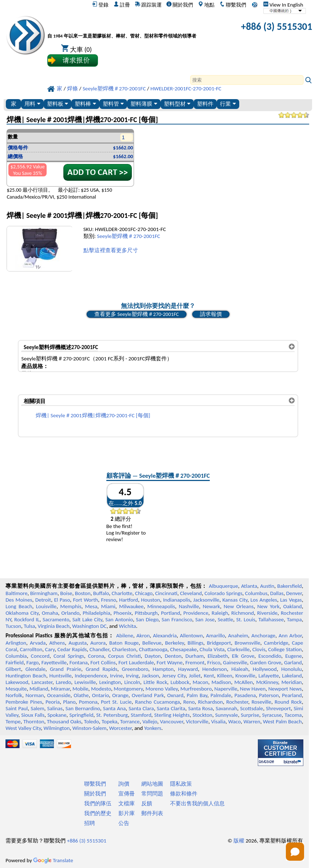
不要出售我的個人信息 (197, 804)
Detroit (43, 600)
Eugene (294, 656)
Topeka (110, 722)
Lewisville (85, 682)
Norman (35, 695)
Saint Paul (17, 708)
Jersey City (174, 676)
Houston (150, 600)
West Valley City (23, 728)
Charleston (124, 649)
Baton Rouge (124, 643)
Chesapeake (184, 649)
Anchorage (263, 636)
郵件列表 (152, 813)
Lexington (110, 682)
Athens (57, 643)
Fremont (195, 662)
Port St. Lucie (116, 702)
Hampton (163, 669)
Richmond (243, 613)
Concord (40, 656)
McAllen (244, 682)
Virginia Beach (54, 626)
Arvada (38, 643)
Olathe (81, 695)
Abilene (125, 636)
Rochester (237, 702)
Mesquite (16, 689)
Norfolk (14, 695)
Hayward (188, 669)
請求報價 (211, 314)
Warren (252, 722)
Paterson (269, 695)
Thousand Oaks (64, 722)
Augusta (78, 643)
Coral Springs (69, 656)
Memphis (71, 606)
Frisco (214, 662)
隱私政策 (181, 784)
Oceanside (59, 695)
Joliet (195, 676)
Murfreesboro (196, 689)
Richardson (210, 702)
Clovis (259, 649)
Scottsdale (251, 708)
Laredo (63, 682)
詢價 (124, 784)
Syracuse (272, 715)
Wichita (128, 626)
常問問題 (152, 794)
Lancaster (42, 682)
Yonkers (153, 728)
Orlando (70, 613)
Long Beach (19, 606)
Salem (37, 708)
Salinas (55, 708)
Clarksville (239, 649)
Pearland (292, 695)
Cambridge (276, 643)
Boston (83, 593)
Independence (91, 676)
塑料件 (205, 104)
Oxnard (175, 695)
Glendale (36, 669)
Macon (200, 682)
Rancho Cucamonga (157, 702)
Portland (171, 613)
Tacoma (293, 715)
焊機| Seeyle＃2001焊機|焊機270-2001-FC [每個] (93, 415)
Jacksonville (206, 600)
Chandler (99, 649)
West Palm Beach (282, 722)
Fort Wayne (170, 662)
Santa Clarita (171, 708)
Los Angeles (264, 600)
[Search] (247, 80)
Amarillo (216, 636)
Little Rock (155, 682)
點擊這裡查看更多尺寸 (111, 250)
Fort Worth (85, 600)
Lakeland (292, 676)
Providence (196, 613)
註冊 (122, 5)
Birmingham (44, 593)
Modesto (101, 689)
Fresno (108, 600)
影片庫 (127, 813)
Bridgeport (219, 643)
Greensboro (135, 669)
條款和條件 (184, 794)
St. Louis (246, 619)
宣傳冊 (127, 794)
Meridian (292, 682)
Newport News (285, 689)
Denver (294, 593)
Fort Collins (103, 662)
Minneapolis (161, 606)
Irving (132, 676)
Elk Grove (243, 656)
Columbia (16, 656)
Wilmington (56, 728)
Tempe (13, 722)
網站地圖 (152, 784)
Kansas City (235, 600)
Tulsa (29, 626)
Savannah (226, 708)
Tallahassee (271, 619)
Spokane (57, 715)
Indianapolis (177, 600)
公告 (124, 823)
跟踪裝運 (148, 5)
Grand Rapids (101, 669)
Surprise (250, 715)
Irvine (116, 676)
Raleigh (220, 613)
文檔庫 (127, 804)
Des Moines (19, 600)
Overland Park (148, 695)
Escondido (270, 656)
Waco (235, 722)
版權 (239, 841)
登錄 (100, 5)
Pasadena (245, 695)
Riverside (267, 613)
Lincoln (132, 682)
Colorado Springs (224, 593)
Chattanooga (153, 649)
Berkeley (174, 643)
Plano (69, 702)
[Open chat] (295, 852)
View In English (283, 5)
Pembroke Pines (24, 702)
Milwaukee (131, 606)
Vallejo (150, 722)
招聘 (90, 823)
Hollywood (265, 669)
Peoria (53, 702)
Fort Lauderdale (136, 662)
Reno (189, 702)
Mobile (80, 689)
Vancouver (172, 722)
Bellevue (152, 643)
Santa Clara (141, 708)
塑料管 (113, 104)
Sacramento (56, 619)
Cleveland (191, 593)
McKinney (267, 682)
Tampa (294, 619)
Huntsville (61, 676)
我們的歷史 (98, 813)
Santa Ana (114, 708)
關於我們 (180, 5)
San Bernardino (83, 708)
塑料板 (58, 104)
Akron (143, 636)
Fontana (79, 662)
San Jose (205, 619)
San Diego (147, 619)
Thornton (34, 722)
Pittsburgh (146, 613)
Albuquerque (224, 586)
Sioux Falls (33, 715)
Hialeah (240, 669)
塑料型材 (177, 104)
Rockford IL (27, 619)
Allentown (191, 636)
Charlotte (122, 593)
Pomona (88, 702)
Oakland (293, 606)
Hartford (129, 600)
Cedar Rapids (72, 649)
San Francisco (177, 619)
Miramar (60, 689)
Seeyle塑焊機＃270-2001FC (128, 236)
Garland (293, 662)
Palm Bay (197, 695)
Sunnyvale (227, 715)
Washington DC (89, 626)
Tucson (13, 626)
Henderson (215, 669)
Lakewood (17, 682)
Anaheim (238, 636)
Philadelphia (97, 613)
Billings (195, 643)
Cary (50, 649)
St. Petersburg (112, 715)
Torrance (130, 722)
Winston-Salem (90, 728)
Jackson (150, 676)
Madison (221, 682)
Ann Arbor (290, 636)
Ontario (101, 695)
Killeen (225, 676)
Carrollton (31, 649)
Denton (173, 656)
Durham (194, 656)
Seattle (225, 619)
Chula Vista (212, 649)
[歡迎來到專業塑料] (122, 28)
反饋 (147, 804)
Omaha (50, 613)
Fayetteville (54, 662)
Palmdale (221, 695)
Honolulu (291, 669)
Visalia (218, 722)
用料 (32, 104)
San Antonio (119, 619)
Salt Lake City (87, 619)
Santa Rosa (201, 708)
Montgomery (128, 689)
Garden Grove (265, 662)
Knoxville (245, 676)
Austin (267, 586)
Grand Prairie (66, 669)
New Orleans (239, 606)
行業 (228, 104)
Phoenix (123, 613)
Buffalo (101, 593)
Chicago (144, 593)
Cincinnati (166, 593)
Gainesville (235, 662)
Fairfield (15, 662)
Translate (53, 860)
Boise (66, 593)
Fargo (32, 662)
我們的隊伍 (98, 804)
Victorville (197, 722)
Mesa (91, 606)
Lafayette (269, 676)
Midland (39, 689)
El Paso (62, 600)
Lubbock (180, 682)
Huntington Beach (26, 676)
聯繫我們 (233, 5)
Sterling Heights (172, 715)
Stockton (202, 715)
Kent (209, 676)
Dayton (153, 656)
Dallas (277, 593)
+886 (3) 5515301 (277, 26)
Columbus (256, 593)
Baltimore (16, 593)
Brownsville (247, 643)
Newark (211, 606)
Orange (120, 695)
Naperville (226, 689)
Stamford (141, 715)
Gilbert (13, 669)
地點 (206, 5)
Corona (96, 656)
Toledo (92, 722)
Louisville (46, 606)
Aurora (98, 643)
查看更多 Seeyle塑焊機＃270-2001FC (137, 314)
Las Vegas (291, 600)
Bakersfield (289, 586)
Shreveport (278, 708)
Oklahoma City (22, 613)
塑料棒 (85, 104)
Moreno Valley (161, 689)
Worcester (121, 728)
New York (269, 606)
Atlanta (249, 586)
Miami (108, 606)
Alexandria (165, 636)
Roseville (261, 702)
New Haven (253, 689)
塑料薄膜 (144, 104)
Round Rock (288, 702)
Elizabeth (218, 656)
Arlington (16, 643)
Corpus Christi (125, 656)
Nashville (189, 606)
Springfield (81, 715)
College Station (285, 649)
